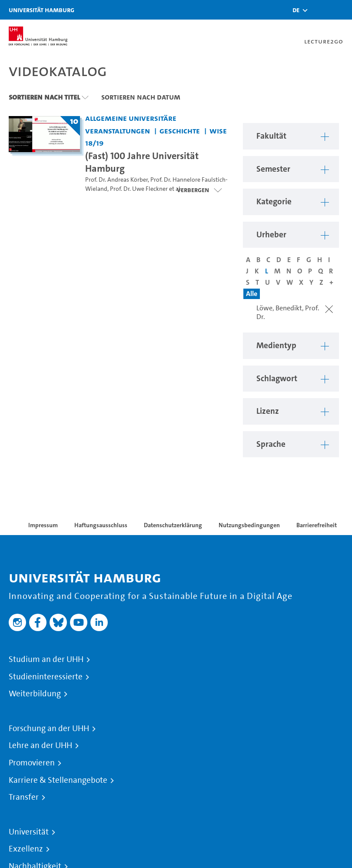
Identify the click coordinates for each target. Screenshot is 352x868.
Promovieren (32, 763)
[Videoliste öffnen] (199, 190)
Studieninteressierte (46, 677)
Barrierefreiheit (317, 525)
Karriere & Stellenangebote (58, 780)
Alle (252, 294)
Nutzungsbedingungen (249, 525)
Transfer (24, 797)
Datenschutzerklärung (173, 525)
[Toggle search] (319, 10)
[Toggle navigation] (341, 10)
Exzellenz (26, 849)
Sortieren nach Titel (44, 97)
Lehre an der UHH (40, 745)
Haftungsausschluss (101, 525)
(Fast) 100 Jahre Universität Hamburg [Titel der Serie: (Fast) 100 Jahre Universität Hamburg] (142, 162)
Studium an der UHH (46, 659)
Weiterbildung (35, 694)
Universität (29, 832)
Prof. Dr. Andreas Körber (116, 180)
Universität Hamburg (42, 10)
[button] (296, 10)
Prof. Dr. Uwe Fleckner (139, 189)
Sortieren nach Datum (141, 97)
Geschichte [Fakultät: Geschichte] (180, 131)
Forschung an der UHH (49, 728)
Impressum (43, 525)
